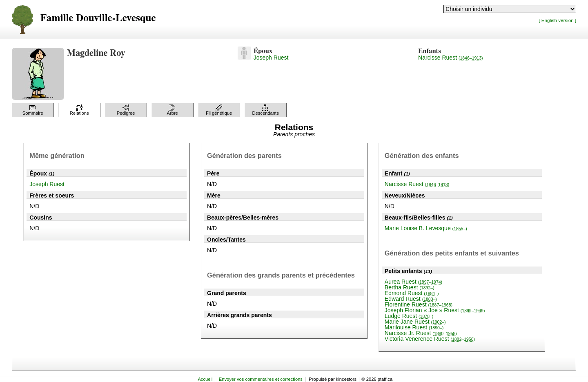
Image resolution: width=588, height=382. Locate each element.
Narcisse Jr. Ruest (421, 333)
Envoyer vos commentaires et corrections (261, 379)
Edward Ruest (411, 299)
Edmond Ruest (412, 293)
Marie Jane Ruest (415, 322)
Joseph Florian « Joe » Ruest (435, 310)
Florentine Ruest (419, 304)
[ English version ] (557, 20)
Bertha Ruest (410, 287)
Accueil (205, 379)
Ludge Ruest (409, 316)
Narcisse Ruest (450, 58)
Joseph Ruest (271, 58)
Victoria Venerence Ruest (430, 339)
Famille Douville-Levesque (98, 18)
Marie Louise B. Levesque (426, 228)
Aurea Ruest (413, 282)
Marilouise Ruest (414, 327)
